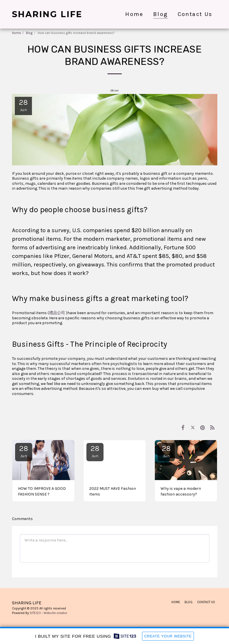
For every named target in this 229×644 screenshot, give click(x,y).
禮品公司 (57, 313)
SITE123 (35, 613)
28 (24, 451)
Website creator (55, 613)
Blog (29, 33)
